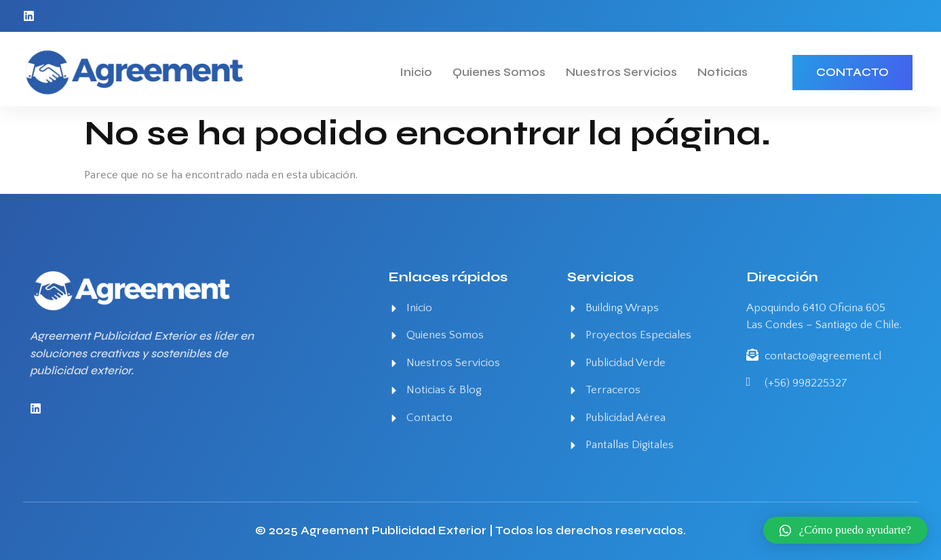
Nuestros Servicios (621, 72)
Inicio (416, 72)
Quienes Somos (499, 72)
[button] (845, 530)
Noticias (723, 72)
